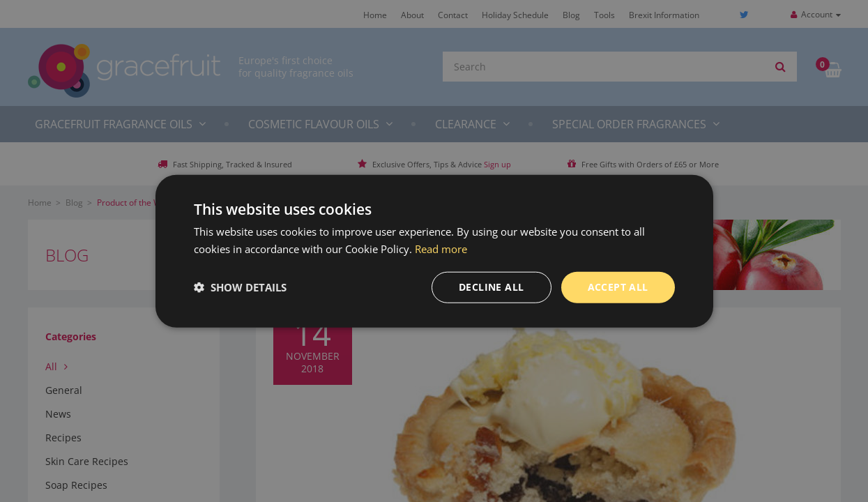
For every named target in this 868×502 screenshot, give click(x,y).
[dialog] (434, 251)
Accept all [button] (618, 287)
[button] (240, 287)
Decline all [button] (491, 287)
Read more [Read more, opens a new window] (441, 249)
